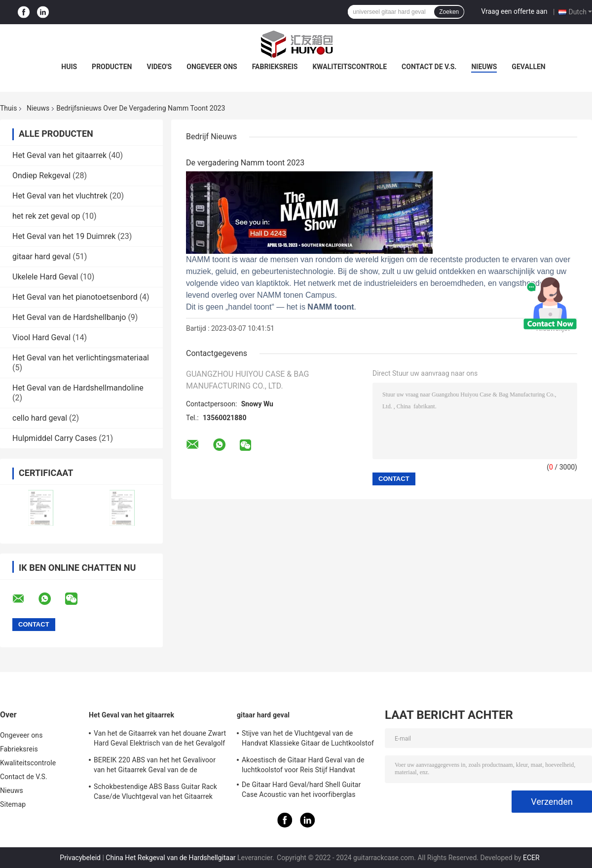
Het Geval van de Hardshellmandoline (78, 388)
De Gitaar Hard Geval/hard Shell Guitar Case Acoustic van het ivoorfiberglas (301, 789)
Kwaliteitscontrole (350, 67)
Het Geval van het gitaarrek (59, 155)
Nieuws (484, 67)
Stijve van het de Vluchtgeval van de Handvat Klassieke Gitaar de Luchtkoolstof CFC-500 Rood (308, 740)
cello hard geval (40, 418)
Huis (69, 67)
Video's (159, 67)
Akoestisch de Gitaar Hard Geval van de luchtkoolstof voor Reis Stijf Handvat (303, 765)
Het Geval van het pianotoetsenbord (75, 297)
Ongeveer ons (212, 67)
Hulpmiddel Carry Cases (55, 438)
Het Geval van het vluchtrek (60, 196)
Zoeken (449, 12)
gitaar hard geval (41, 256)
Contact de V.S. (429, 67)
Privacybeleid (80, 858)
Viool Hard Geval (41, 337)
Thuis (8, 108)
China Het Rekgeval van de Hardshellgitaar (170, 858)
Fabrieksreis (275, 67)
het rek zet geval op (46, 216)
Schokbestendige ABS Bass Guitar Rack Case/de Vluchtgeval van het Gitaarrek (155, 791)
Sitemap (13, 804)
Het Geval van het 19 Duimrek (64, 236)
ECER (531, 858)
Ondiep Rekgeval (41, 176)
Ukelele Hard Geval (45, 277)
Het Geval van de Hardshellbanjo (69, 317)
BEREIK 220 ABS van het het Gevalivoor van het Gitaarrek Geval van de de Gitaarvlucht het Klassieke (155, 766)
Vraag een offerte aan (514, 11)
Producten (112, 67)
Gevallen (528, 67)
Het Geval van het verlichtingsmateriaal (81, 358)
